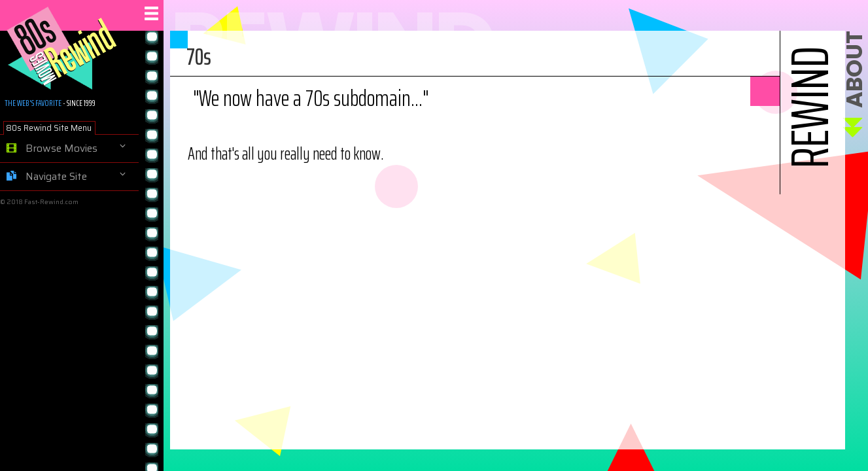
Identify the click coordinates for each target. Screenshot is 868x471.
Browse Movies (52, 148)
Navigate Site (47, 177)
